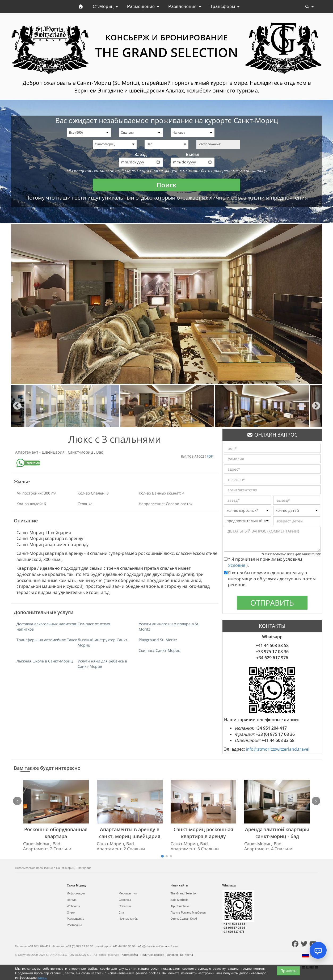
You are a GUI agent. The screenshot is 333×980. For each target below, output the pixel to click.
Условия (237, 565)
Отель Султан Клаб (184, 919)
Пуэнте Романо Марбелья (188, 913)
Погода (72, 900)
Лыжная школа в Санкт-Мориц (45, 661)
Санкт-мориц (81, 452)
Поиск (166, 185)
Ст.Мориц (105, 7)
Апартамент (27, 452)
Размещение (143, 7)
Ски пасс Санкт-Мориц (160, 650)
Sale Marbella (180, 900)
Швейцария (54, 452)
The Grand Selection (184, 893)
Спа (121, 913)
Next (316, 406)
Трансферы (225, 7)
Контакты (187, 955)
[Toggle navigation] (309, 7)
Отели (71, 913)
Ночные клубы (129, 919)
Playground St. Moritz (158, 640)
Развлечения (184, 7)
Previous (17, 406)
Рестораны (74, 925)
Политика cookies (153, 955)
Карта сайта (130, 955)
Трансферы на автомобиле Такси (47, 640)
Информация (76, 893)
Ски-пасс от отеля (94, 624)
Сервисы (125, 900)
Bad (100, 452)
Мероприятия (128, 893)
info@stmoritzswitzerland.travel (278, 749)
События (125, 906)
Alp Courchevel (181, 906)
